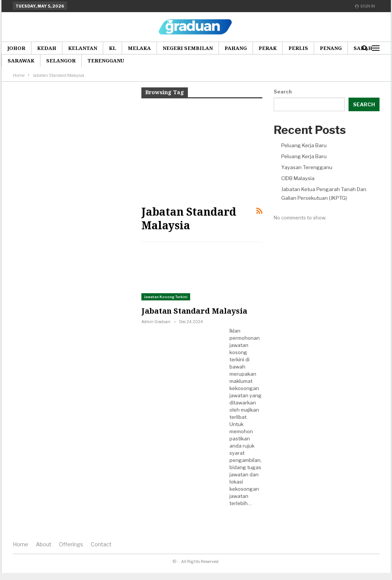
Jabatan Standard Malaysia (194, 311)
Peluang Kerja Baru (304, 145)
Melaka (139, 48)
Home (21, 544)
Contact (101, 544)
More (328, 48)
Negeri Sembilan (188, 48)
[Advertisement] (202, 151)
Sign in (365, 6)
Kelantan (83, 48)
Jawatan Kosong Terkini (166, 297)
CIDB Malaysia (298, 178)
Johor (16, 48)
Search (283, 92)
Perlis (298, 48)
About (44, 544)
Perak (268, 48)
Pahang (236, 48)
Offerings (71, 544)
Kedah (47, 48)
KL (112, 48)
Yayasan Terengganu (307, 167)
